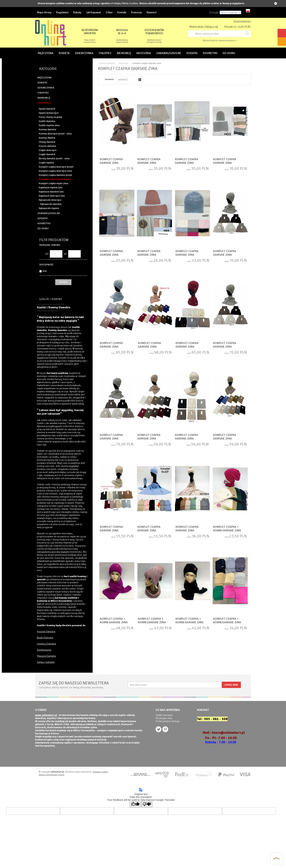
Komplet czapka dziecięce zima (55, 171)
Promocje (136, 12)
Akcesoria (124, 63)
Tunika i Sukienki (46, 662)
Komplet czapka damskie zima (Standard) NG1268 (117, 530)
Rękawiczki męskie (49, 208)
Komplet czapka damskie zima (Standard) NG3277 (154, 255)
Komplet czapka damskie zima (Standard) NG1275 (230, 255)
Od (47, 254)
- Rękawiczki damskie (50, 204)
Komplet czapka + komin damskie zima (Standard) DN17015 (117, 622)
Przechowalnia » (242, 21)
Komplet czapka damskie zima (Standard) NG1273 (230, 347)
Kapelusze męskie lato (51, 187)
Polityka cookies (100, 772)
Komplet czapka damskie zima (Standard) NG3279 (192, 163)
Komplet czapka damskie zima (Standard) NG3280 (230, 163)
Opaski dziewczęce (49, 113)
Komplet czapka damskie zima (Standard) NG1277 (155, 347)
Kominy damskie (47, 129)
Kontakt (122, 12)
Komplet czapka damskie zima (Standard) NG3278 (154, 163)
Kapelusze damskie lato (51, 192)
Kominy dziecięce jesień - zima (55, 134)
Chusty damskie (47, 142)
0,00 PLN (244, 27)
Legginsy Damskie (46, 644)
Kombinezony (44, 650)
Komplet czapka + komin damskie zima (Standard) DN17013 (192, 622)
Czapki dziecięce (48, 150)
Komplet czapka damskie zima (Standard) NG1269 (154, 439)
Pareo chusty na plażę (50, 117)
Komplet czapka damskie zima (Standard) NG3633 (117, 163)
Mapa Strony (44, 12)
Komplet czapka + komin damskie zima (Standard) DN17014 (155, 622)
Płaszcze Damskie (46, 656)
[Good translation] (135, 804)
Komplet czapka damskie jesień (55, 175)
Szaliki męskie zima (49, 125)
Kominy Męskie (47, 138)
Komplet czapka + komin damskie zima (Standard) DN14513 (230, 622)
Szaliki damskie (47, 121)
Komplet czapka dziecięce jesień (56, 167)
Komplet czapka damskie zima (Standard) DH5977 (154, 530)
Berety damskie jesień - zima (54, 158)
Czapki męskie (46, 163)
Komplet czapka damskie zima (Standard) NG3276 (117, 255)
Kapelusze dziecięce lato (52, 196)
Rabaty (77, 12)
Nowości (152, 12)
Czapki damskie (47, 154)
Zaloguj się (211, 27)
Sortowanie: (110, 79)
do (65, 254)
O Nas (109, 12)
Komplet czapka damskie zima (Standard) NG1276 (117, 347)
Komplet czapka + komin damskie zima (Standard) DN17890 (230, 530)
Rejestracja (196, 27)
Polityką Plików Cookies (125, 3)
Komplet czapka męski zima (53, 183)
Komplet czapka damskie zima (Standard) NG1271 (230, 439)
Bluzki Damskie (45, 638)
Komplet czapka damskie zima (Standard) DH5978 (192, 530)
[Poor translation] (147, 804)
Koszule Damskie (46, 631)
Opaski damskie (47, 109)
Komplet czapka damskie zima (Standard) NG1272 (192, 347)
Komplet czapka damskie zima (55, 179)
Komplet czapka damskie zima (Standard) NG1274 (117, 439)
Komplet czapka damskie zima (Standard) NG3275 (192, 255)
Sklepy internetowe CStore (52, 775)
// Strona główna (106, 63)
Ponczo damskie (47, 146)
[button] (130, 80)
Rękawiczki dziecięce (50, 200)
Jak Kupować (94, 12)
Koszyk (229, 27)
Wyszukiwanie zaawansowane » (219, 40)
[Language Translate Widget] (230, 12)
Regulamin (62, 12)
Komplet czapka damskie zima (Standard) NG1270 (192, 439)
